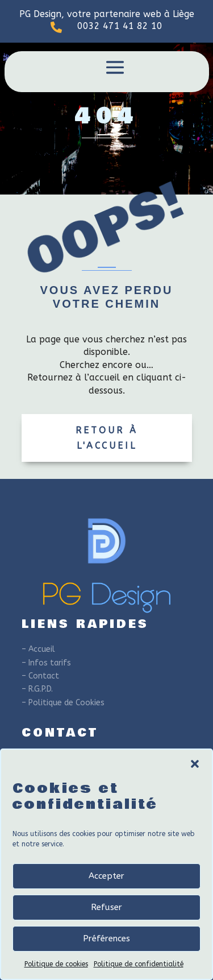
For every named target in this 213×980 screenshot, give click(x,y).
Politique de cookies (56, 964)
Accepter (106, 876)
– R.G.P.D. (37, 689)
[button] (195, 764)
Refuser (106, 907)
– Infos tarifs (46, 663)
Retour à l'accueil (107, 438)
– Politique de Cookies (63, 703)
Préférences (106, 938)
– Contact (40, 676)
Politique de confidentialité (139, 964)
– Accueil (38, 649)
